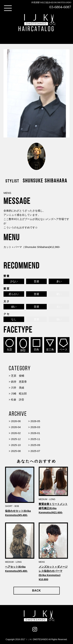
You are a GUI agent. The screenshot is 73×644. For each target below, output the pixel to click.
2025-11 (35, 439)
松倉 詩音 (18, 400)
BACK (36, 591)
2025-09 (35, 445)
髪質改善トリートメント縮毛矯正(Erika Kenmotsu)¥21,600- (53, 508)
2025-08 (16, 451)
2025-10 (16, 445)
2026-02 (16, 433)
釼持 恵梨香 (19, 382)
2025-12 (16, 439)
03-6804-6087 (60, 7)
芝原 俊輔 (18, 376)
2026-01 (35, 433)
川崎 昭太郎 (19, 394)
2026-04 (16, 427)
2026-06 (16, 421)
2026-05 (35, 421)
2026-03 (35, 427)
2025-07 (35, 451)
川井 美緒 (18, 388)
